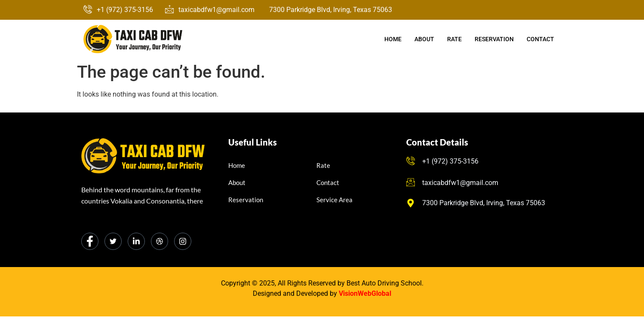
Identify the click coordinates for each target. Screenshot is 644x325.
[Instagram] (183, 241)
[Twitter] (113, 241)
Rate (454, 39)
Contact (540, 39)
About (424, 39)
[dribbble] (159, 241)
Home (393, 39)
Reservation (494, 39)
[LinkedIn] (136, 241)
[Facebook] (90, 241)
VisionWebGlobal (365, 293)
